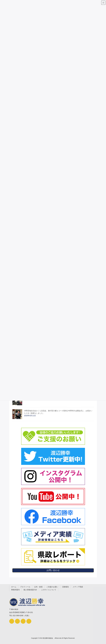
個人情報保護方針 (30, 590)
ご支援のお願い (52, 587)
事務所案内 (15, 590)
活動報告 (65, 587)
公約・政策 (38, 587)
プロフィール (25, 587)
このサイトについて (49, 590)
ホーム (14, 587)
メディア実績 (78, 587)
